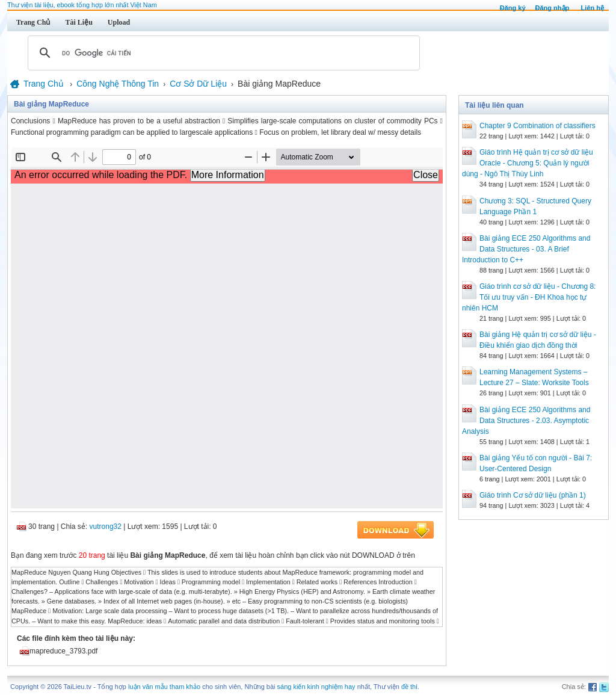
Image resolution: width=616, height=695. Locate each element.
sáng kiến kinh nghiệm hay (316, 687)
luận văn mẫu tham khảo (164, 687)
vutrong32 (106, 527)
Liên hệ (593, 8)
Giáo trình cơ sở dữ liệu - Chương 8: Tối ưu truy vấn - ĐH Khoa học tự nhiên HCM (529, 297)
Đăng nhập (553, 8)
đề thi (409, 687)
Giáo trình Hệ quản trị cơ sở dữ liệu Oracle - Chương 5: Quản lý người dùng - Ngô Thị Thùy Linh (528, 163)
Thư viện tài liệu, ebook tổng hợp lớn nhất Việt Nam (82, 5)
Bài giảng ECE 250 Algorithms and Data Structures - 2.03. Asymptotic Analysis (526, 421)
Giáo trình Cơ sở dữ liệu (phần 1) (533, 495)
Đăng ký (513, 8)
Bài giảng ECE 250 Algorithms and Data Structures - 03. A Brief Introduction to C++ (526, 249)
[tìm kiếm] (222, 53)
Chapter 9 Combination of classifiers (537, 126)
